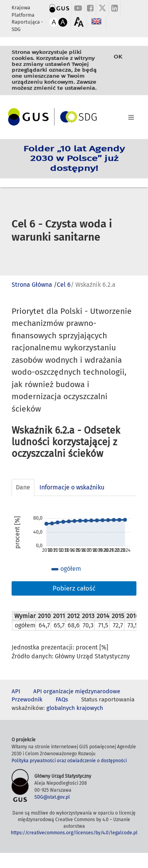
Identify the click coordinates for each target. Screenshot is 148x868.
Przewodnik (27, 699)
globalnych (61, 708)
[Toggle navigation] (74, 116)
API (16, 691)
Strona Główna (32, 285)
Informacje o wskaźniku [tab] (72, 487)
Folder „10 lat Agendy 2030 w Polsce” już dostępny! (74, 159)
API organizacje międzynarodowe (77, 691)
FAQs (62, 699)
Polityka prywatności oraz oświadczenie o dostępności (69, 761)
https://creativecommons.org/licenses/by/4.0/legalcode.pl (74, 833)
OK (118, 63)
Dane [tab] (23, 487)
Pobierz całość (74, 588)
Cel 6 (64, 285)
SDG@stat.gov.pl (52, 797)
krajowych (90, 708)
